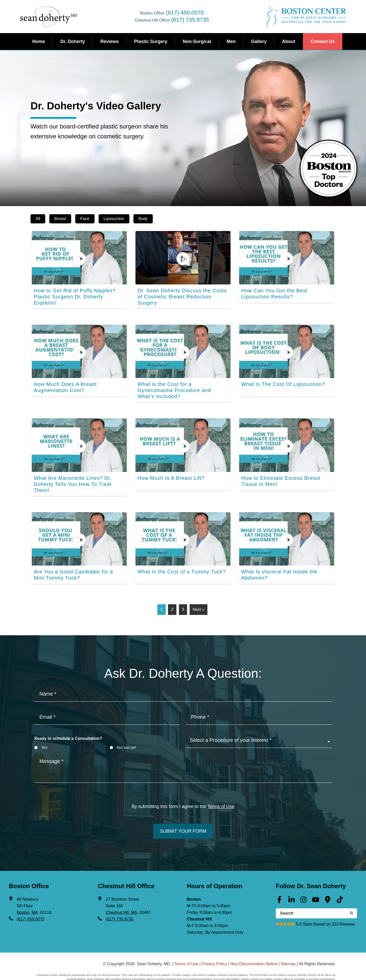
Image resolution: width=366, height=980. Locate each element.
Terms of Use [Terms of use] (221, 790)
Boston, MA (27, 894)
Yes (44, 731)
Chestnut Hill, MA (121, 894)
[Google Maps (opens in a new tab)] (328, 883)
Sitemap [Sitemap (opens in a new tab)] (288, 944)
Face (85, 219)
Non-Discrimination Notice (254, 944)
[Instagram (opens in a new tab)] (303, 883)
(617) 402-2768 (325, 970)
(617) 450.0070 (185, 13)
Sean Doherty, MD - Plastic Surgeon (49, 17)
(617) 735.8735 (190, 20)
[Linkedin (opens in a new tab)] (292, 883)
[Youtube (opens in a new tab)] (316, 883)
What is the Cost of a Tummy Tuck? (178, 555)
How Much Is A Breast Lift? (168, 467)
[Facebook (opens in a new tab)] (279, 883)
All (38, 219)
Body (143, 219)
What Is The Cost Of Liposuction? (279, 379)
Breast (60, 219)
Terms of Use (186, 944)
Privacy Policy (215, 944)
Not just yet (126, 731)
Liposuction (114, 219)
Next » (199, 593)
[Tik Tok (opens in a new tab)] (340, 883)
